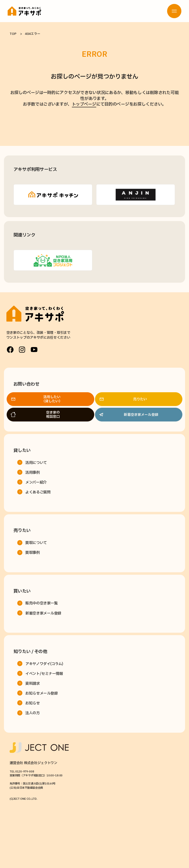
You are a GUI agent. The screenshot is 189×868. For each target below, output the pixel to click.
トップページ (84, 104)
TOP (13, 34)
